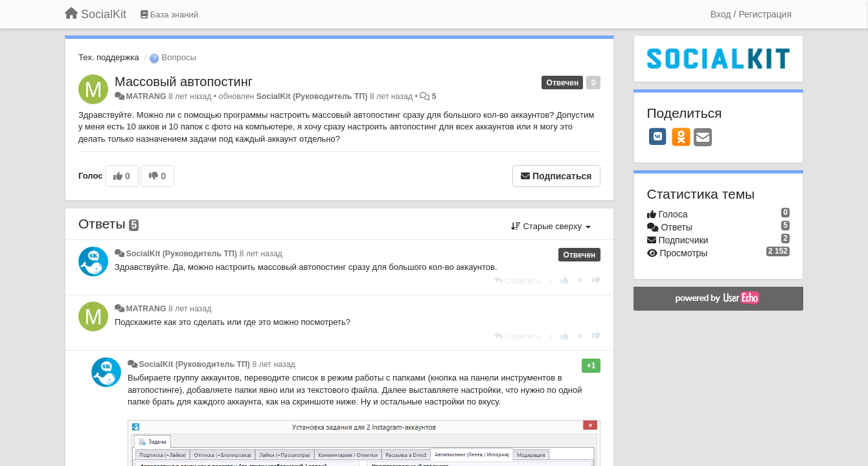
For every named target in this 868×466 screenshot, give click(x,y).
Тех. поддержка (108, 57)
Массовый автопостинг (184, 82)
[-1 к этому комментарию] (596, 281)
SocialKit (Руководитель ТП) (312, 96)
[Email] (703, 138)
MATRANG (146, 96)
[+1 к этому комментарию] (565, 281)
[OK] (681, 137)
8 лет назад (260, 254)
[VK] (658, 137)
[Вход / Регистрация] (751, 14)
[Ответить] (518, 281)
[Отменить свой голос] (580, 281)
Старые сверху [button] (551, 226)
